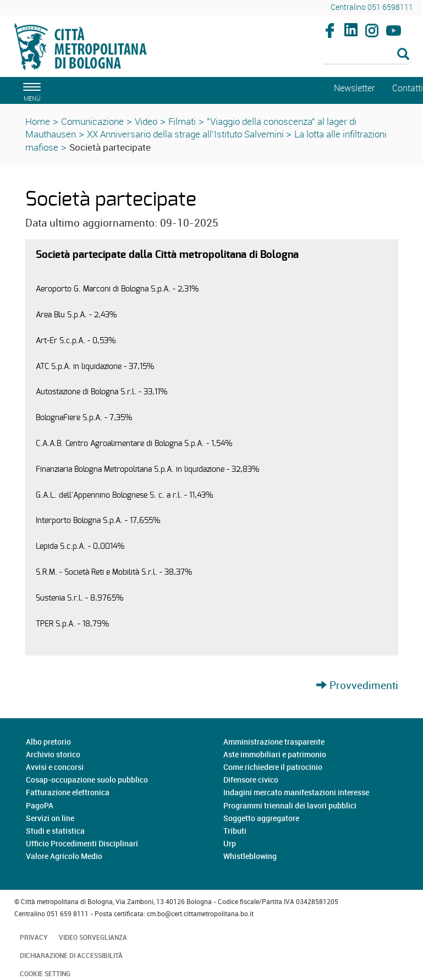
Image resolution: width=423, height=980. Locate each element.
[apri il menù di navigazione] (30, 90)
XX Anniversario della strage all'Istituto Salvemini (186, 134)
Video (146, 121)
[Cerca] (366, 55)
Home (38, 121)
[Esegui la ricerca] (403, 55)
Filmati (182, 121)
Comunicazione (92, 121)
